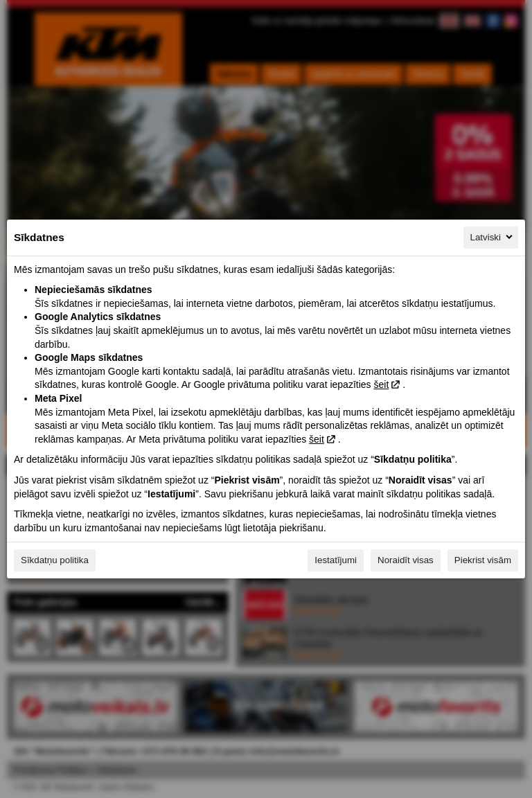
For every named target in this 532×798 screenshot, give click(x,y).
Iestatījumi (336, 560)
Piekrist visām (483, 560)
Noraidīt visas (406, 560)
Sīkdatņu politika (55, 560)
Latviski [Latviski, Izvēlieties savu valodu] (493, 237)
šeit (381, 384)
